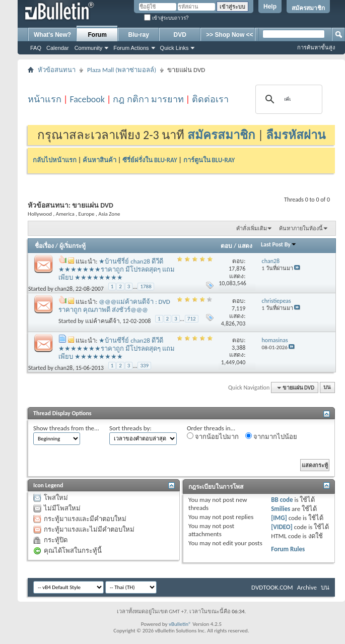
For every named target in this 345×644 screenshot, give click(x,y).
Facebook (87, 99)
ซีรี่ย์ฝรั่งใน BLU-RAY (150, 160)
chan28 (64, 289)
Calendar (58, 48)
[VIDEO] (282, 527)
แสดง (245, 246)
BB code (282, 500)
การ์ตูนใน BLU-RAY (209, 160)
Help (270, 7)
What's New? (52, 35)
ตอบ (226, 246)
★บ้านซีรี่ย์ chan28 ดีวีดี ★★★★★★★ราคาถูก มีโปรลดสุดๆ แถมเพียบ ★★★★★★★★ (117, 269)
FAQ (36, 48)
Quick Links (175, 48)
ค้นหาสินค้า (99, 160)
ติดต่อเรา (210, 99)
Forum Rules (288, 549)
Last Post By (279, 244)
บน (327, 388)
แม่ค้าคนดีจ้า (102, 320)
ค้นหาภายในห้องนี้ (301, 229)
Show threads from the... (66, 428)
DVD (180, 35)
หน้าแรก (45, 99)
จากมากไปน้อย (271, 436)
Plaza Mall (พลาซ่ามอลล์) (122, 70)
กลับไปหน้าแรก (55, 160)
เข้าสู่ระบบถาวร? (166, 18)
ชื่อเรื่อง (44, 246)
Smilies (281, 509)
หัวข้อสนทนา (57, 70)
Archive (307, 587)
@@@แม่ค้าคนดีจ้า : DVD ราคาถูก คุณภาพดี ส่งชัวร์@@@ (114, 306)
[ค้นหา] (287, 99)
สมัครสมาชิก (308, 8)
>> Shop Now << (229, 35)
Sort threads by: (130, 428)
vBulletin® (180, 624)
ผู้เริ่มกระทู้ (73, 246)
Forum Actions (131, 48)
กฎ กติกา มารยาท (148, 99)
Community (89, 48)
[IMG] (279, 518)
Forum (97, 35)
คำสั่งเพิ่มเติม (252, 229)
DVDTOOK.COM (272, 587)
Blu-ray (139, 35)
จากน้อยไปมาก (213, 436)
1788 (146, 286)
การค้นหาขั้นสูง (316, 47)
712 (192, 319)
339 (144, 366)
